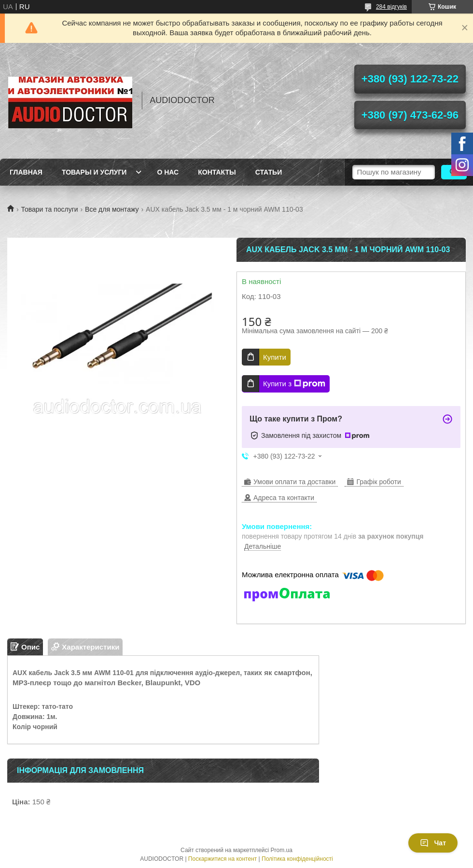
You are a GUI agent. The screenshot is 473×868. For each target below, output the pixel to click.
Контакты (217, 172)
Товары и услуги (94, 172)
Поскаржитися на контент (223, 859)
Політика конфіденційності (297, 859)
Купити (275, 357)
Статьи (269, 172)
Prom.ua (282, 850)
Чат (433, 843)
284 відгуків (391, 7)
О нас (168, 172)
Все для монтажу (112, 209)
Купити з (294, 384)
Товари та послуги (49, 209)
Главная (26, 172)
